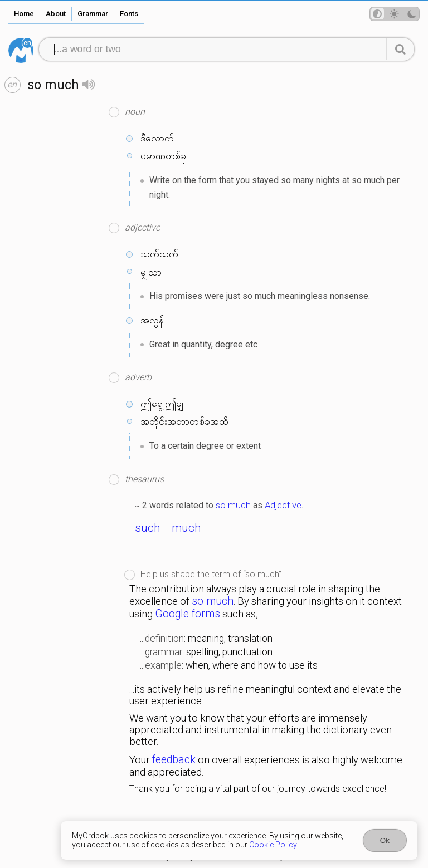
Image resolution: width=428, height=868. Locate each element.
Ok (385, 840)
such (148, 528)
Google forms (188, 614)
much (186, 528)
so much (233, 505)
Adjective (283, 505)
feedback (174, 760)
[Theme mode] (395, 14)
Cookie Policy (273, 845)
